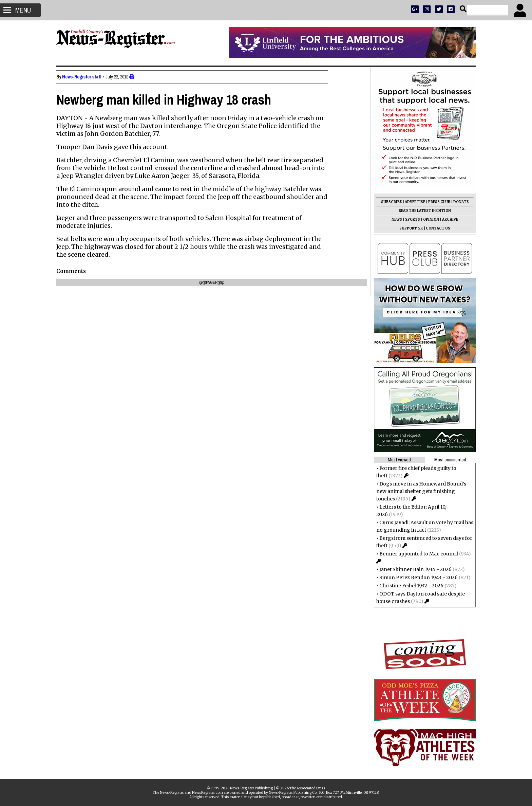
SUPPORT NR (408, 228)
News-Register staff (85, 77)
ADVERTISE (412, 202)
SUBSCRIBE (389, 202)
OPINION (428, 219)
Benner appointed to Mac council (416, 554)
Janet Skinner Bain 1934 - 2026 (413, 569)
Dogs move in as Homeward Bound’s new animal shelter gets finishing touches (419, 491)
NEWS (394, 219)
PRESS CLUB (436, 202)
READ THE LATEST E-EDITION (422, 211)
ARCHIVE (447, 219)
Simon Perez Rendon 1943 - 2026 (416, 578)
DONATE (458, 202)
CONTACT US (435, 228)
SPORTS (410, 219)
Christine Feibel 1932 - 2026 (409, 586)
